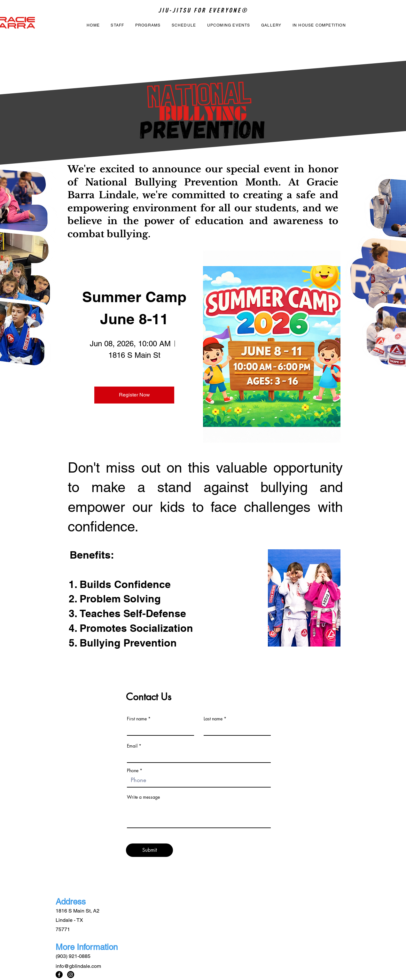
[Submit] (149, 850)
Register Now (134, 395)
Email (132, 746)
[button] (148, 25)
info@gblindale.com (78, 966)
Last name (213, 719)
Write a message (143, 797)
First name (137, 719)
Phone (133, 771)
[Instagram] (71, 975)
